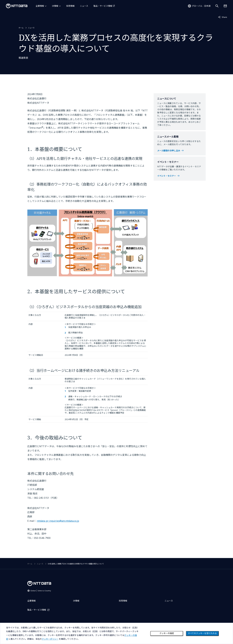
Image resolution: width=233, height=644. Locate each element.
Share (223, 17)
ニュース (84, 6)
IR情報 (55, 6)
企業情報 (40, 6)
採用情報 (70, 6)
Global (41, 591)
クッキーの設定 (167, 633)
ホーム (21, 28)
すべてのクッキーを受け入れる (202, 633)
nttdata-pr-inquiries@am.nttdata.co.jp (58, 521)
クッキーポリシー (50, 639)
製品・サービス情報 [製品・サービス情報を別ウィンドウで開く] (103, 6)
